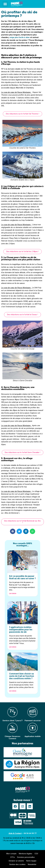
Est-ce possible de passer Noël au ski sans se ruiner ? (22, 577)
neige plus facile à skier (20, 37)
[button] (5, 4)
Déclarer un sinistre (16, 861)
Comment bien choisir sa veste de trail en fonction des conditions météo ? (22, 676)
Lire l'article (13, 593)
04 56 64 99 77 (30, 833)
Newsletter (32, 864)
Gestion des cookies (17, 864)
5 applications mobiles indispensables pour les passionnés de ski (21, 630)
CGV (36, 854)
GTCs (13, 857)
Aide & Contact (15, 833)
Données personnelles (26, 857)
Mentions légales (25, 854)
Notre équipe (31, 861)
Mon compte (11, 854)
